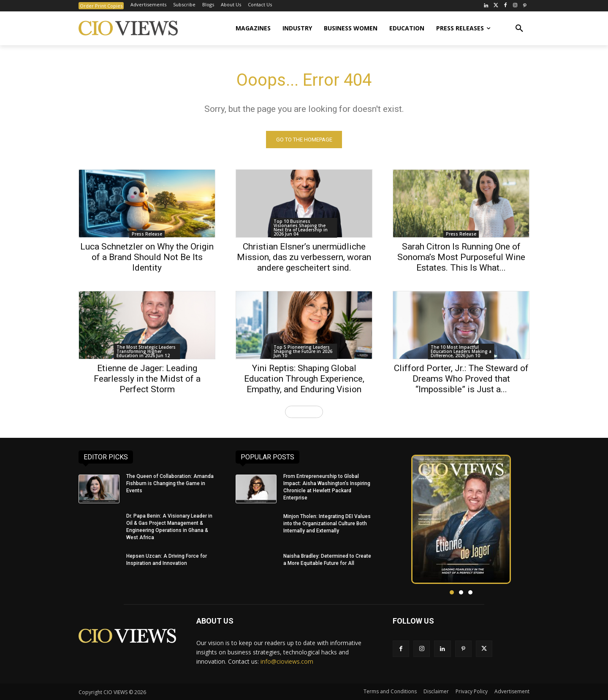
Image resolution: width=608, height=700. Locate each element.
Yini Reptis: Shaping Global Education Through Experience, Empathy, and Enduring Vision (304, 379)
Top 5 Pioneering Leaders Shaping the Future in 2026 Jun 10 (303, 351)
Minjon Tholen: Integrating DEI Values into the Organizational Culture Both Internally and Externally (327, 524)
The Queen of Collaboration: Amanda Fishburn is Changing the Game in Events (170, 483)
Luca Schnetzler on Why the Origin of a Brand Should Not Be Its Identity (147, 257)
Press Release (147, 234)
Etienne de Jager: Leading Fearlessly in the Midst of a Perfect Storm (147, 379)
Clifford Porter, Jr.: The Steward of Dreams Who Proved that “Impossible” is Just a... (461, 379)
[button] (519, 28)
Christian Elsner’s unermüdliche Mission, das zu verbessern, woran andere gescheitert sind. (304, 257)
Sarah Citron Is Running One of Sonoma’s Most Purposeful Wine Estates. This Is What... (461, 257)
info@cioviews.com (287, 662)
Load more (304, 412)
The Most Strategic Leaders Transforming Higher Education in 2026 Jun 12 (146, 351)
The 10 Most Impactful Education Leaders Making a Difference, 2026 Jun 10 (461, 351)
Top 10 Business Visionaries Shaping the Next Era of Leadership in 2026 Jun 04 (301, 228)
